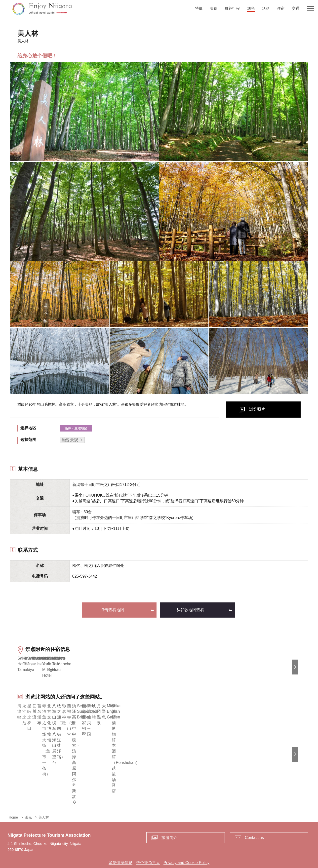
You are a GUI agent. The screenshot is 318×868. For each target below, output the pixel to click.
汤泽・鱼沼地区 (76, 428)
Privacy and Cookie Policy (186, 845)
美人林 (44, 799)
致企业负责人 (148, 845)
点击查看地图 (112, 610)
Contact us (254, 819)
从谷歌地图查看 (190, 610)
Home (13, 799)
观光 (28, 799)
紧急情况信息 (120, 845)
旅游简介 (169, 819)
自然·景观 (70, 440)
